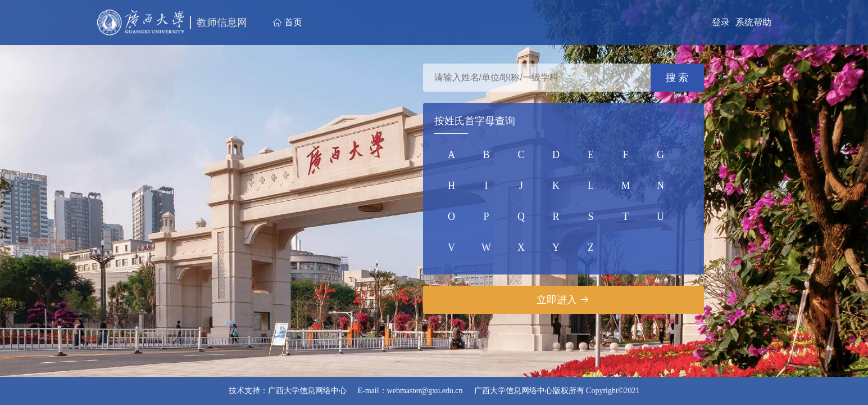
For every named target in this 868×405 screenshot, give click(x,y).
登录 (721, 22)
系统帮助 (753, 22)
